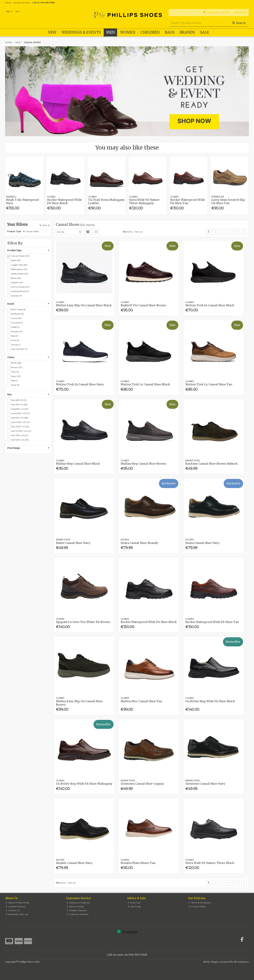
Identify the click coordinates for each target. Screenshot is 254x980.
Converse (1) (17, 323)
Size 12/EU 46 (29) (20, 440)
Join (17, 11)
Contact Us (13, 910)
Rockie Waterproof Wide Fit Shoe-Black (64, 201)
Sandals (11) (16, 296)
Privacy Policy (197, 906)
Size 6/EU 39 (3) (19, 400)
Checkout (240, 12)
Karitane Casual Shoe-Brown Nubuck (211, 464)
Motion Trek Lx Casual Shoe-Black (145, 384)
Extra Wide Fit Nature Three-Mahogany (144, 201)
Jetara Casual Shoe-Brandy (139, 543)
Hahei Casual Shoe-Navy (73, 543)
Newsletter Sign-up (17, 914)
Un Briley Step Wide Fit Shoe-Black (210, 701)
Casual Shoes (31, 231)
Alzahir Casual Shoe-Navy (74, 863)
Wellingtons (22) (19, 269)
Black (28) (16, 363)
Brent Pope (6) (18, 309)
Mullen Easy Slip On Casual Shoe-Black (84, 305)
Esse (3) (15, 336)
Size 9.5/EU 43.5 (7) (20, 422)
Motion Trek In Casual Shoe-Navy (80, 384)
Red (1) (14, 381)
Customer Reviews (78, 914)
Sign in (9, 11)
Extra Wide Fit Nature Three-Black (210, 863)
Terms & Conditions (200, 903)
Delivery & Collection (78, 903)
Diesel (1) (15, 327)
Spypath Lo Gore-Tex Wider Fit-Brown (83, 622)
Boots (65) (16, 278)
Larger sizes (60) (19, 265)
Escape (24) (17, 331)
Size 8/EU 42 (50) (20, 409)
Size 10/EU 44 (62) (20, 427)
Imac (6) (15, 340)
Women (128, 32)
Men (111, 32)
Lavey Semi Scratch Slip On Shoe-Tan (228, 201)
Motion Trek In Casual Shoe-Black (210, 305)
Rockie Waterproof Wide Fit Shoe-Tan (188, 201)
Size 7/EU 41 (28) (19, 404)
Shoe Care (134, 903)
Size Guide (134, 906)
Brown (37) (17, 367)
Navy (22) (16, 376)
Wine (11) (15, 385)
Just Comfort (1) (19, 349)
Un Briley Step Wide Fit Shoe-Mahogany (84, 784)
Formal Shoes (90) (20, 287)
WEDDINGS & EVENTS (81, 32)
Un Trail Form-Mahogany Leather (106, 201)
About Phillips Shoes (18, 903)
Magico (215, 962)
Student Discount (77, 910)
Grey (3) (15, 372)
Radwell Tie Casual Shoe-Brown (143, 305)
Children (150, 32)
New (52, 32)
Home (8, 3)
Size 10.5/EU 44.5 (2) (21, 431)
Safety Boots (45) (19, 274)
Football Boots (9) (20, 291)
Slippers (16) (17, 282)
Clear (45, 225)
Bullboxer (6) (17, 314)
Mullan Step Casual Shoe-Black (78, 464)
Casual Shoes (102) (20, 256)
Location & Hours (22, 3)
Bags (170, 32)
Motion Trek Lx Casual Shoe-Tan (209, 384)
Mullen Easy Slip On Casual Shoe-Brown (80, 703)
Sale (205, 32)
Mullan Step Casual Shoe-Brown (143, 464)
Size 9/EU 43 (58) (19, 418)
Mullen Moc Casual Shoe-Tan (141, 701)
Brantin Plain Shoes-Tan (138, 863)
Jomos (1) (16, 345)
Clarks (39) (16, 318)
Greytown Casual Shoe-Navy (205, 784)
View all (138, 232)
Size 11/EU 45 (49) (20, 435)
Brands (187, 32)
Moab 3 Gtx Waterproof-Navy (23, 201)
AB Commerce (241, 962)
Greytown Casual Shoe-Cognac (142, 784)
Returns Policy (75, 906)
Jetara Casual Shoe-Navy (202, 543)
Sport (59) (16, 260)
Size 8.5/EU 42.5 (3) (21, 413)
